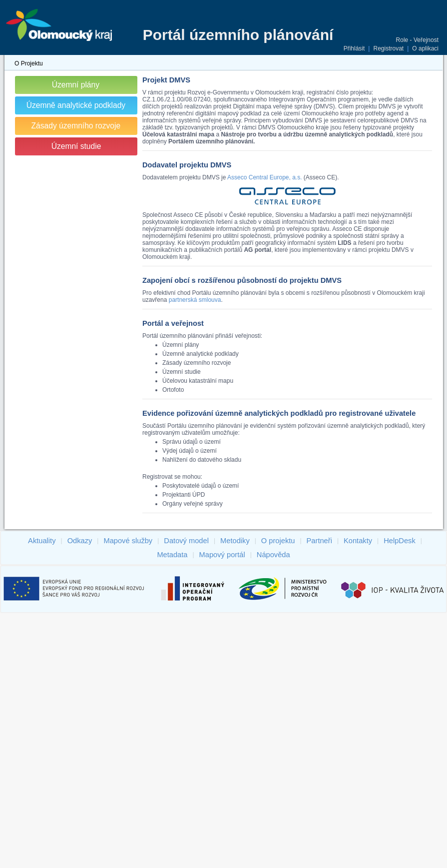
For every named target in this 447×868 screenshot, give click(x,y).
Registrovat (388, 48)
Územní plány (76, 85)
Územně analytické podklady (76, 105)
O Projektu (29, 63)
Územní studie (76, 146)
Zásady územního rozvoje (76, 126)
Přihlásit (354, 48)
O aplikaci (425, 48)
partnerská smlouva (195, 300)
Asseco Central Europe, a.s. (264, 177)
